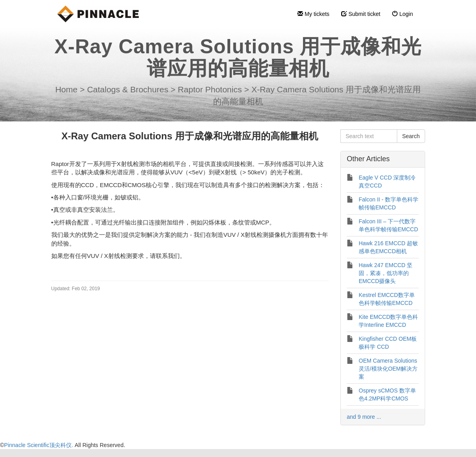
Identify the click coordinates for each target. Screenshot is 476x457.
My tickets (313, 14)
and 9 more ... (364, 417)
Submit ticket (361, 14)
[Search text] (369, 136)
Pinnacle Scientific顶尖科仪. (39, 445)
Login (402, 14)
